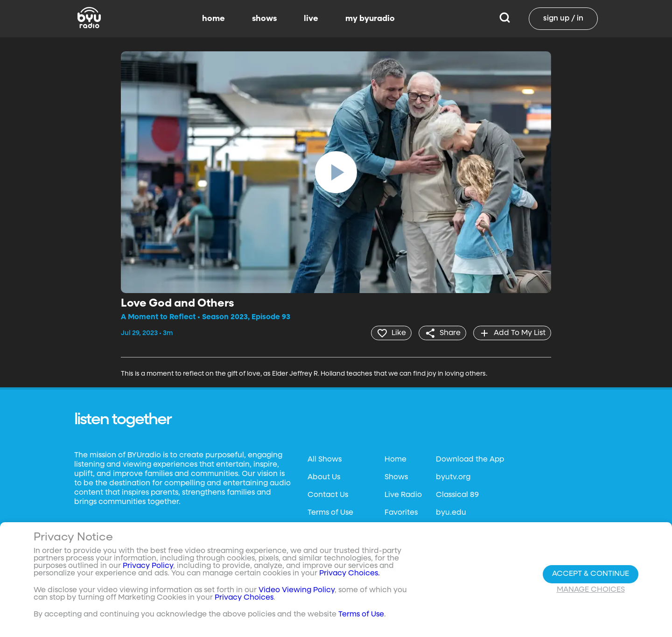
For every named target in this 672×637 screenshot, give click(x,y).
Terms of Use (330, 512)
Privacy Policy (148, 566)
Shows (396, 477)
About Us (324, 477)
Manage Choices (591, 590)
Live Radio (403, 495)
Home (395, 459)
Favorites (401, 512)
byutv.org (453, 477)
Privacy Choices (244, 598)
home (213, 19)
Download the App (470, 459)
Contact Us (328, 495)
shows (264, 19)
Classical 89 (457, 495)
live (311, 19)
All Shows (325, 459)
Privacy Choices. (350, 574)
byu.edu (451, 512)
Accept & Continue (591, 574)
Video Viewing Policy (297, 590)
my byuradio (370, 19)
